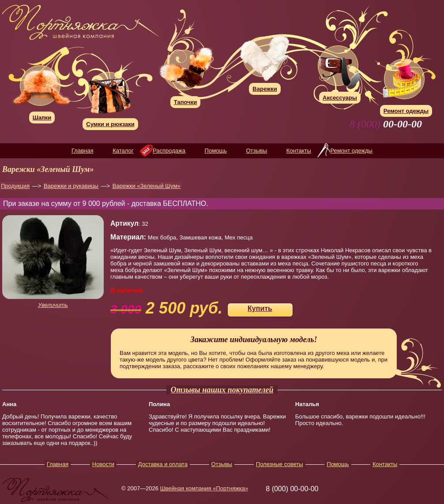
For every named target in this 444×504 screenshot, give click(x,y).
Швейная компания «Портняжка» (204, 488)
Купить (260, 308)
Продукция (15, 186)
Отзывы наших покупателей (222, 390)
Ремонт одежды (351, 151)
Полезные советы (280, 464)
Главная (82, 151)
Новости (103, 464)
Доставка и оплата (163, 464)
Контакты (299, 151)
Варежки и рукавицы (71, 186)
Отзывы (256, 151)
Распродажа (169, 151)
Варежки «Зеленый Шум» (147, 186)
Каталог (123, 151)
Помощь (216, 151)
